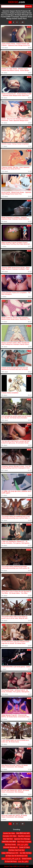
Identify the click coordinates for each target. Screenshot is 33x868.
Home (6, 866)
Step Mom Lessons (24, 836)
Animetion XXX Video (10, 836)
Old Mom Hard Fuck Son (16, 850)
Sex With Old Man (25, 853)
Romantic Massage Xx (11, 847)
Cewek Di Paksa (24, 847)
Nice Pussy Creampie (24, 842)
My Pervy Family (10, 845)
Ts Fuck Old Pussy (11, 861)
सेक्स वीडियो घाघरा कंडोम (23, 833)
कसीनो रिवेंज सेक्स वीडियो (9, 842)
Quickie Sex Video (9, 833)
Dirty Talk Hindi (8, 839)
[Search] (13, 6)
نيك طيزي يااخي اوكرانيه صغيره (11, 859)
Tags (11, 866)
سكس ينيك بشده (23, 861)
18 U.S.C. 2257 (24, 866)
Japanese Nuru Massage (22, 839)
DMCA (16, 866)
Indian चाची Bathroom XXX (10, 853)
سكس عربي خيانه (23, 845)
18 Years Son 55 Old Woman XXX (16, 856)
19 (23, 22)
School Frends (27, 859)
